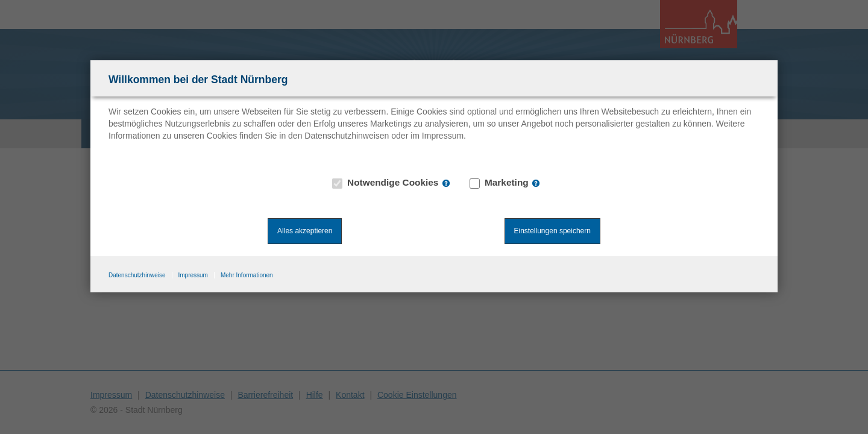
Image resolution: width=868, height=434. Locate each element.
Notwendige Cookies (386, 183)
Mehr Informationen (247, 275)
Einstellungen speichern (552, 231)
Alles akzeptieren (305, 231)
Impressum (193, 275)
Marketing (499, 183)
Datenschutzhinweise (137, 275)
